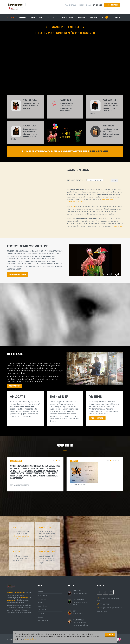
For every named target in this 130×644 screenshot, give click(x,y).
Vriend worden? (98, 418)
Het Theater (42, 610)
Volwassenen (37, 17)
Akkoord (110, 635)
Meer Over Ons (15, 386)
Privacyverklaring (43, 621)
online (15, 536)
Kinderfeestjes (78, 600)
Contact (116, 17)
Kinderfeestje (45, 527)
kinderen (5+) (25, 598)
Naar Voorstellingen (18, 274)
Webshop (94, 17)
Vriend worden (78, 620)
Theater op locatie (47, 552)
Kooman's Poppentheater (15, 593)
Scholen (51, 17)
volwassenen (12, 600)
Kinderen (23, 17)
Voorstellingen (66, 17)
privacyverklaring (30, 639)
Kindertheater (42, 595)
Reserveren (18, 527)
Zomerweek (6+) (66, 106)
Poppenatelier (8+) (67, 103)
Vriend (73, 206)
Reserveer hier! (99, 152)
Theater (82, 17)
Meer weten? (118, 226)
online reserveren (112, 5)
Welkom (11, 17)
